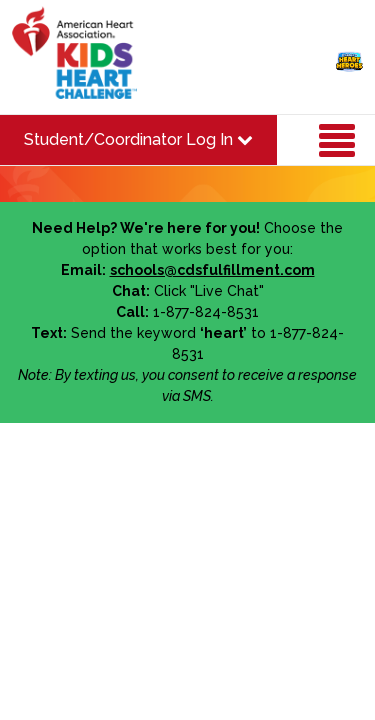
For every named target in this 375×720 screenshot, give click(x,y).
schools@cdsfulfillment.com (212, 270)
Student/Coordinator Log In (138, 139)
